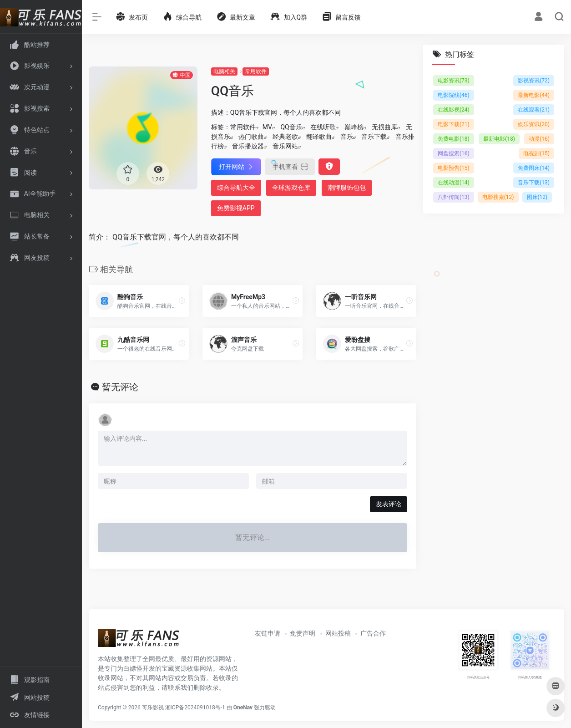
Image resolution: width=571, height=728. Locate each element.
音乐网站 (285, 146)
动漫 (539, 139)
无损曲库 (384, 127)
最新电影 (534, 95)
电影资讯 (454, 81)
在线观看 (534, 110)
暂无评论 (120, 387)
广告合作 (373, 633)
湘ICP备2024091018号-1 (195, 708)
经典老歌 (285, 137)
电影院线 (454, 95)
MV (267, 127)
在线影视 (454, 110)
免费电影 (454, 139)
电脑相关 (224, 71)
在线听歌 (323, 127)
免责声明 (303, 633)
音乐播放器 (248, 146)
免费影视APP (236, 208)
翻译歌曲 (319, 137)
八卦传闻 (454, 197)
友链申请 (268, 633)
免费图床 (534, 168)
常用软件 (256, 71)
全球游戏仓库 (291, 188)
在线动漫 (454, 183)
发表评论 (389, 504)
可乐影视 (153, 708)
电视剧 (536, 153)
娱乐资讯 (534, 124)
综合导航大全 (236, 188)
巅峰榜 (354, 127)
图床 (537, 197)
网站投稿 (338, 633)
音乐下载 (374, 137)
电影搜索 (498, 197)
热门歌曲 (251, 137)
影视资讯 (534, 81)
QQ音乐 (291, 127)
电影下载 (454, 124)
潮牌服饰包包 (347, 188)
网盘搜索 (454, 153)
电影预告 (454, 168)
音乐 (347, 137)
